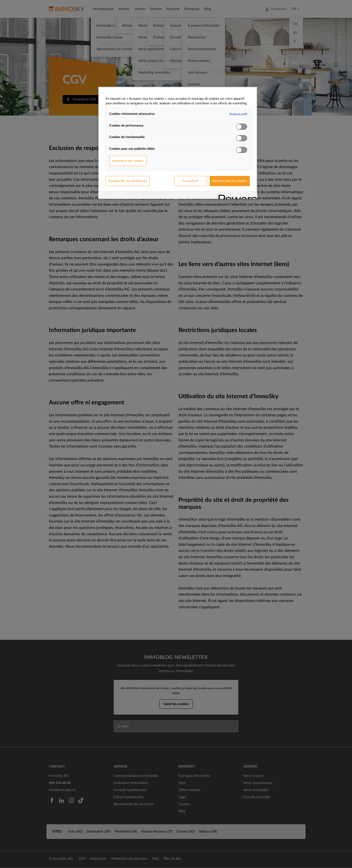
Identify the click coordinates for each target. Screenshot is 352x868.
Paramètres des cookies (128, 161)
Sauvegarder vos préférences (128, 181)
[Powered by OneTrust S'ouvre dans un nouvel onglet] (236, 196)
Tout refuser (191, 181)
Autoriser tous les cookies (230, 181)
